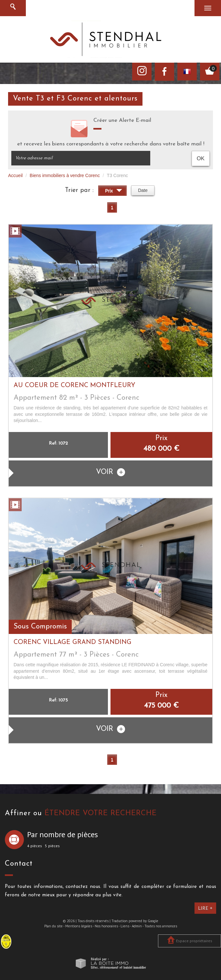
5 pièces (52, 846)
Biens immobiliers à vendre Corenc (65, 175)
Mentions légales (79, 926)
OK (201, 158)
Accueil (15, 175)
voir (111, 472)
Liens (125, 926)
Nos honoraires (106, 926)
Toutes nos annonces (161, 926)
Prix (114, 191)
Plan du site (53, 926)
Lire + (205, 908)
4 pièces (35, 846)
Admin (137, 926)
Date (143, 190)
